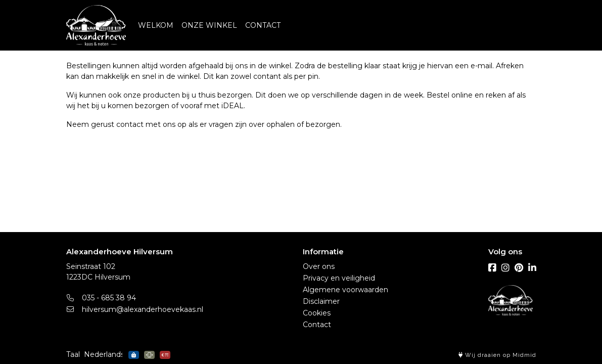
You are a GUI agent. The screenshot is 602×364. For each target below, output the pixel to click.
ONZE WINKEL (209, 25)
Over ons (319, 266)
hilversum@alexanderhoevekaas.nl (135, 309)
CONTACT (263, 25)
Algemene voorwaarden (345, 290)
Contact (317, 325)
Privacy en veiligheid (339, 278)
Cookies (317, 313)
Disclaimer (321, 301)
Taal (73, 354)
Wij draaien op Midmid (497, 355)
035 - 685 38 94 (101, 298)
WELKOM (156, 25)
